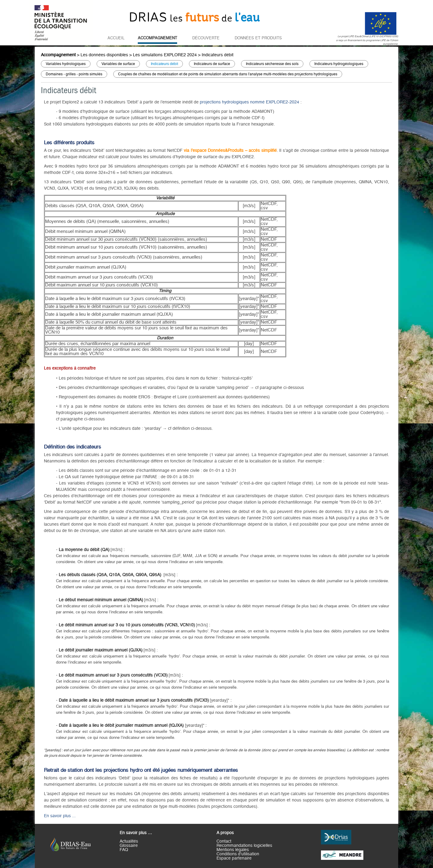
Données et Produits (258, 38)
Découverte (206, 38)
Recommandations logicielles (244, 846)
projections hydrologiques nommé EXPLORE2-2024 (250, 102)
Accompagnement (157, 38)
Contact (224, 841)
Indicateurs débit (218, 55)
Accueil (116, 38)
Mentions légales (233, 850)
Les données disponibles (104, 55)
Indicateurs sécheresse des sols (272, 64)
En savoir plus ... (60, 816)
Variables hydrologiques (66, 64)
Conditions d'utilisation (238, 854)
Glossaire (129, 846)
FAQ (124, 850)
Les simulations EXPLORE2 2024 (165, 55)
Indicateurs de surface (212, 64)
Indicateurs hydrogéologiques (339, 64)
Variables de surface (118, 64)
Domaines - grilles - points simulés (74, 74)
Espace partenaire (234, 858)
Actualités (129, 841)
